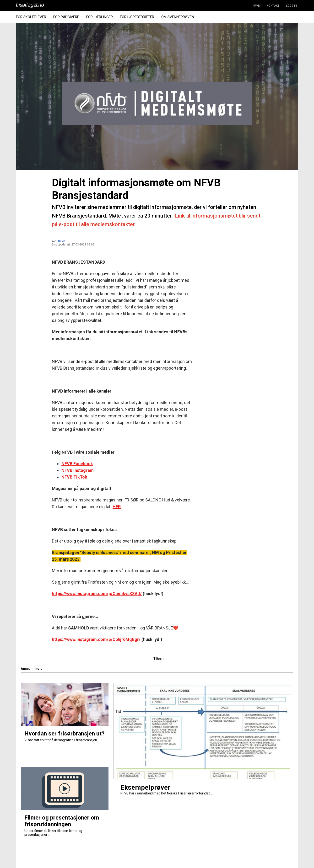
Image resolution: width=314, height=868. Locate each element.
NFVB (256, 6)
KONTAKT (273, 6)
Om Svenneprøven (178, 17)
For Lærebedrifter (137, 17)
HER (117, 507)
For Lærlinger (100, 17)
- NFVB (61, 241)
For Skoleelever (31, 17)
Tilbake (159, 659)
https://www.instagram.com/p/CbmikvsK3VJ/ (97, 594)
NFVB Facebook (77, 464)
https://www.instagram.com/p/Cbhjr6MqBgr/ (96, 639)
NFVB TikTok (74, 477)
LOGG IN (291, 6)
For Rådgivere (66, 17)
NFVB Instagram (78, 470)
